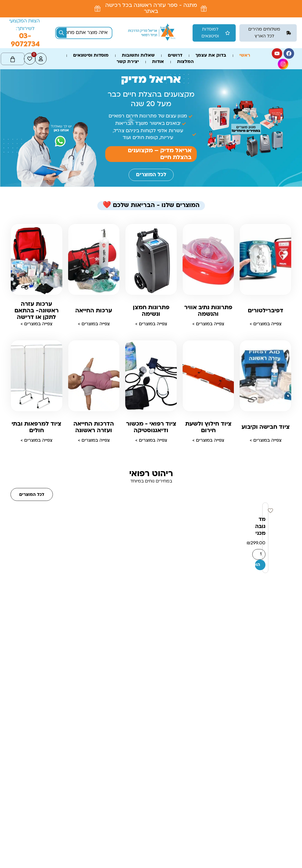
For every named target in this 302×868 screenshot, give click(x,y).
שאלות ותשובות (138, 56)
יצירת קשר (128, 62)
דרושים (175, 56)
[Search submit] (61, 33)
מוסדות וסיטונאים (91, 56)
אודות (158, 62)
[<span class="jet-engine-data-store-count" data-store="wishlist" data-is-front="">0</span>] (30, 59)
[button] (268, 33)
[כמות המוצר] (259, 554)
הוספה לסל (258, 565)
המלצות (185, 62)
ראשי (245, 56)
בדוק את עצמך (211, 56)
